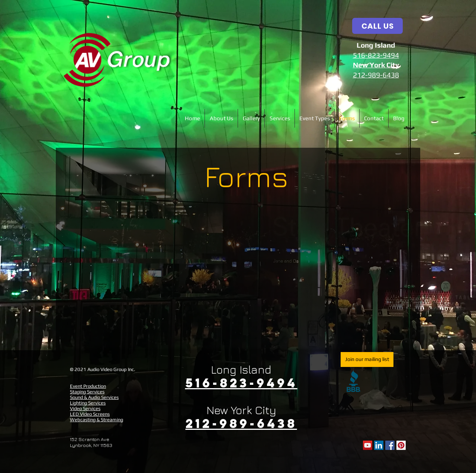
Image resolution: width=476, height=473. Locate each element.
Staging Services (87, 392)
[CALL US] (377, 26)
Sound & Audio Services (94, 397)
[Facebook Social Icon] (390, 445)
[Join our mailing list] (367, 359)
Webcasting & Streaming (97, 420)
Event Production (88, 386)
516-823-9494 (376, 55)
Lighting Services (88, 403)
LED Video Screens (90, 414)
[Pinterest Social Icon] (401, 445)
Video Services (85, 408)
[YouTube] (368, 445)
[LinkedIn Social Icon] (379, 445)
